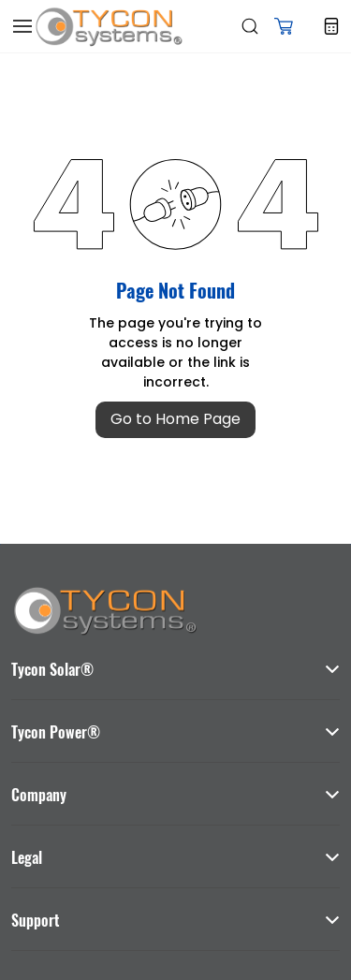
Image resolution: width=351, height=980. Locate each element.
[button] (284, 26)
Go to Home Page (175, 419)
